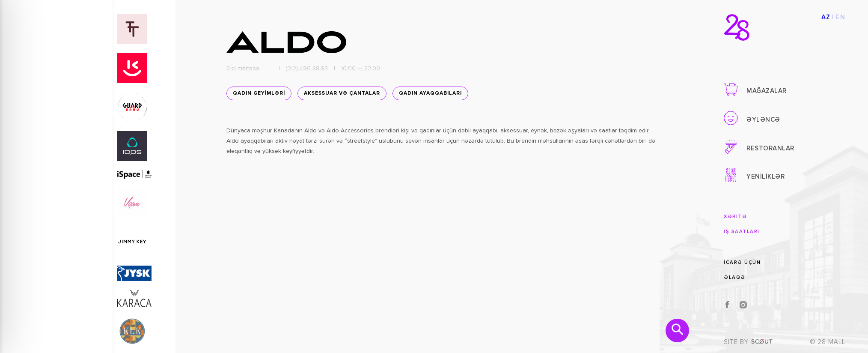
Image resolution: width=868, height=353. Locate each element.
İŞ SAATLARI (742, 232)
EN (840, 17)
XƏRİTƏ (735, 217)
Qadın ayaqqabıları (430, 93)
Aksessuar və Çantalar (342, 93)
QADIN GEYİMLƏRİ (259, 93)
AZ (826, 17)
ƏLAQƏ (735, 277)
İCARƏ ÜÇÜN (742, 262)
